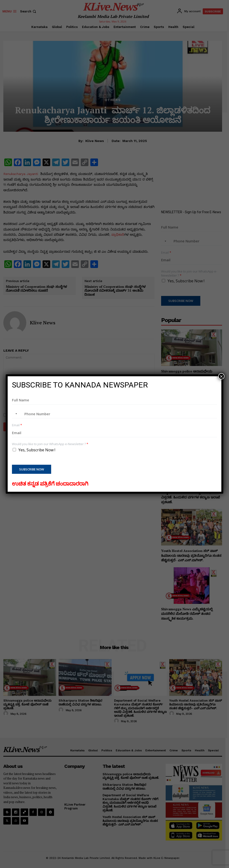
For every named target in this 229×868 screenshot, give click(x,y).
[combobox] (15, 414)
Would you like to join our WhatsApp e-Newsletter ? (50, 444)
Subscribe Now (32, 469)
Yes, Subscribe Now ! (37, 450)
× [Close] (221, 376)
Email (17, 425)
